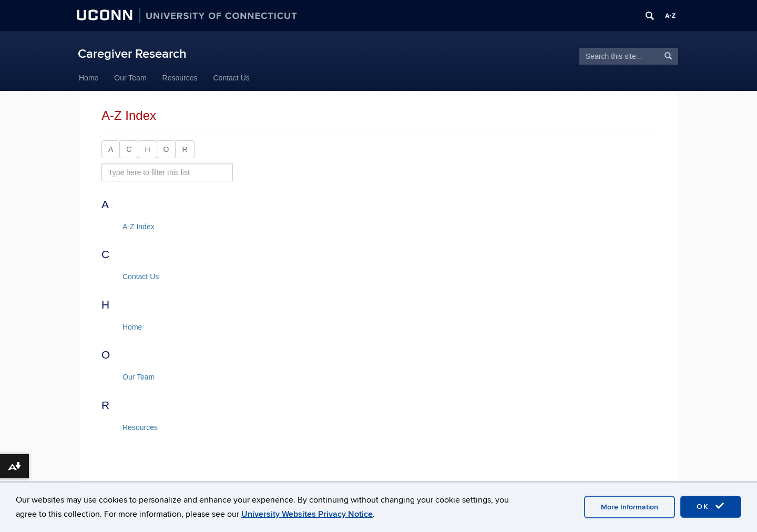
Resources (180, 78)
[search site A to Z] (167, 172)
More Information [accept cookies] (630, 507)
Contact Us (232, 78)
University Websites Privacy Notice (307, 514)
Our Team (130, 78)
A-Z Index (139, 227)
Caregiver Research (132, 54)
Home (89, 78)
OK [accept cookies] (711, 506)
